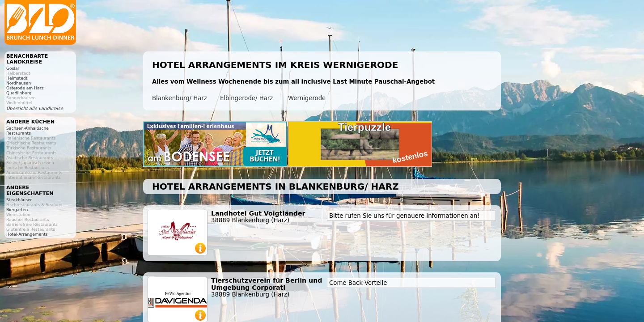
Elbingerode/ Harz (246, 98)
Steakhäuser (19, 200)
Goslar (13, 68)
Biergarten (17, 210)
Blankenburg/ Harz (180, 98)
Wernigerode (307, 98)
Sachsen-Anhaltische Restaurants (28, 131)
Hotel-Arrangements (27, 234)
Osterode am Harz (25, 88)
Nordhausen (19, 83)
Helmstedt (17, 78)
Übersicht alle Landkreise (35, 108)
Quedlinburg (19, 93)
